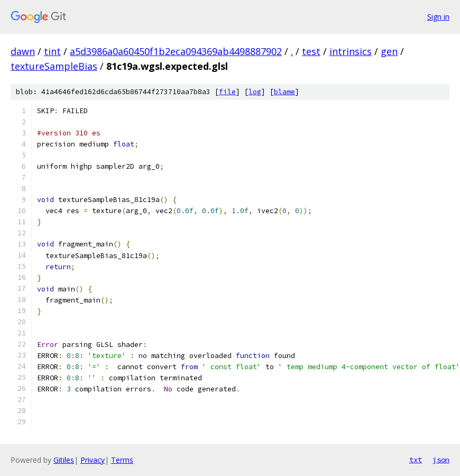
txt (416, 460)
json (441, 460)
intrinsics (351, 51)
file (227, 92)
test (311, 51)
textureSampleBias (54, 66)
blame (284, 92)
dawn (23, 51)
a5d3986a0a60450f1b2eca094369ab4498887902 (176, 51)
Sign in (438, 17)
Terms (122, 460)
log (255, 92)
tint (52, 51)
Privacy (93, 460)
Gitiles (64, 460)
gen (389, 51)
